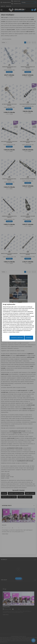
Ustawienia (29, 338)
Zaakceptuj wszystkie (17, 338)
